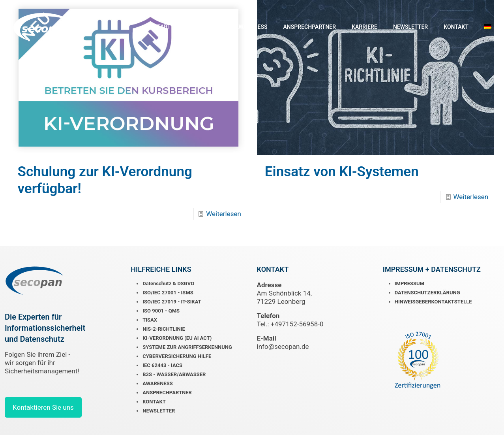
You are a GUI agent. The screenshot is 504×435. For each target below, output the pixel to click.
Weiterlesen (224, 214)
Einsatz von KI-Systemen (342, 172)
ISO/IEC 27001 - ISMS (168, 293)
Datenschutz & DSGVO (168, 283)
